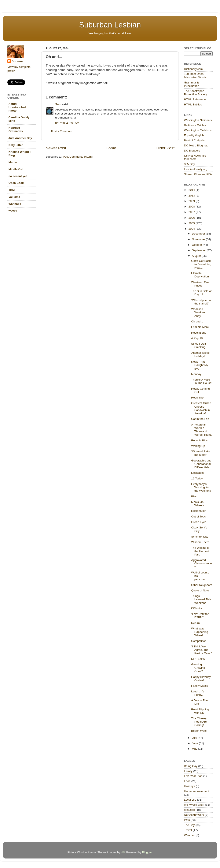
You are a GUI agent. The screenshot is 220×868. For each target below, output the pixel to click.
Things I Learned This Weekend (201, 599)
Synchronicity (200, 537)
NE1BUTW (198, 659)
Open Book (16, 183)
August (197, 256)
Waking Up (198, 446)
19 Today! (197, 478)
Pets (187, 820)
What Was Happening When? (200, 632)
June (195, 743)
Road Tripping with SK (200, 711)
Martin (13, 162)
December (199, 234)
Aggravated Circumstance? (202, 563)
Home (111, 148)
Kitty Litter (16, 145)
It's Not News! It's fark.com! (195, 157)
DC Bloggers (192, 151)
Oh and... (197, 321)
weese (13, 211)
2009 (192, 201)
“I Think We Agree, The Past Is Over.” (201, 650)
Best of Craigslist (195, 140)
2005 (192, 223)
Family (188, 771)
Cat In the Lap (200, 419)
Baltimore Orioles (195, 125)
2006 (192, 218)
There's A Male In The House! (202, 381)
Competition (199, 641)
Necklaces (198, 473)
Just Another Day (20, 138)
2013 (192, 196)
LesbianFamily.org (196, 169)
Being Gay (191, 766)
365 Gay (189, 164)
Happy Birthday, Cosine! (201, 679)
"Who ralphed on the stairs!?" (202, 302)
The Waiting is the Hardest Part (200, 551)
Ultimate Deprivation (200, 275)
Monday (196, 374)
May (195, 749)
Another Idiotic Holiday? (200, 354)
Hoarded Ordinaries (16, 129)
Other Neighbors (202, 585)
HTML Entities (193, 104)
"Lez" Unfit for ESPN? (200, 616)
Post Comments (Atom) (78, 157)
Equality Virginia (194, 135)
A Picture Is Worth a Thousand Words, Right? (202, 430)
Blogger (147, 852)
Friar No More (200, 327)
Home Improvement (197, 791)
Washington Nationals (198, 120)
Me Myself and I (194, 805)
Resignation (199, 511)
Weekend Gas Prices (200, 284)
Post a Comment (62, 131)
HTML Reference (195, 99)
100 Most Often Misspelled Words (195, 76)
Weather (189, 835)
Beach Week (199, 731)
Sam (58, 104)
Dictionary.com (193, 69)
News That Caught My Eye (200, 365)
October (197, 245)
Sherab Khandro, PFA (198, 174)
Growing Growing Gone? (198, 668)
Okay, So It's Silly (199, 529)
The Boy (189, 825)
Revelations (199, 333)
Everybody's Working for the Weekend (201, 487)
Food (187, 781)
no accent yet (18, 176)
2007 (192, 212)
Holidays (190, 786)
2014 (192, 190)
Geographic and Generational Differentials (201, 464)
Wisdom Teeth (200, 542)
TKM (12, 190)
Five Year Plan (193, 776)
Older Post (165, 148)
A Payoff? (197, 338)
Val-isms (14, 197)
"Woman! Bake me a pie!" (201, 453)
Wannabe (15, 204)
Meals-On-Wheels (198, 504)
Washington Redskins (198, 130)
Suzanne (18, 61)
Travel (188, 830)
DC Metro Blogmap (196, 145)
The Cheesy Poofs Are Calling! (199, 722)
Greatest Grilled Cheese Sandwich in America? (201, 408)
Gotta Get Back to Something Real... (201, 264)
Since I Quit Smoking (199, 345)
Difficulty (197, 608)
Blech (195, 496)
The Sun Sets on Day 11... (202, 293)
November (199, 239)
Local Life (190, 800)
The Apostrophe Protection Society (196, 93)
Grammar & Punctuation (192, 84)
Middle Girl (16, 169)
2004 (192, 229)
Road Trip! (198, 398)
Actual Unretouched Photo (17, 107)
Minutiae (189, 810)
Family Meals (200, 686)
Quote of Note (200, 590)
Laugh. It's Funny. (198, 693)
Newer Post (56, 148)
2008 (192, 207)
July (195, 738)
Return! (196, 623)
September (199, 250)
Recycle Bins (199, 440)
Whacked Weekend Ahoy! (199, 312)
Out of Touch (199, 517)
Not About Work (194, 815)
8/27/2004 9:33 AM (67, 123)
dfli (123, 852)
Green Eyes (199, 522)
